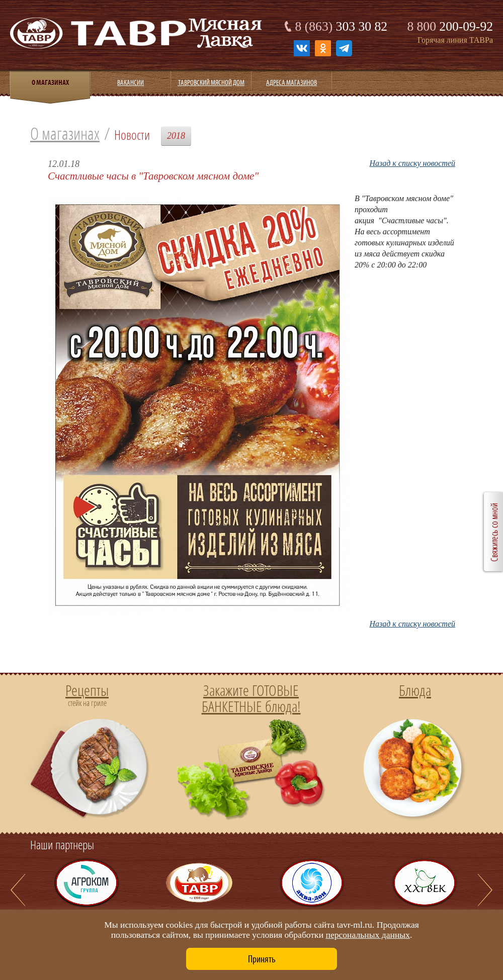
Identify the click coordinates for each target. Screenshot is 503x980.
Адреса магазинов (291, 82)
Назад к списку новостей (412, 163)
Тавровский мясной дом (211, 82)
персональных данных (367, 935)
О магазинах (65, 133)
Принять (262, 959)
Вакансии (131, 82)
